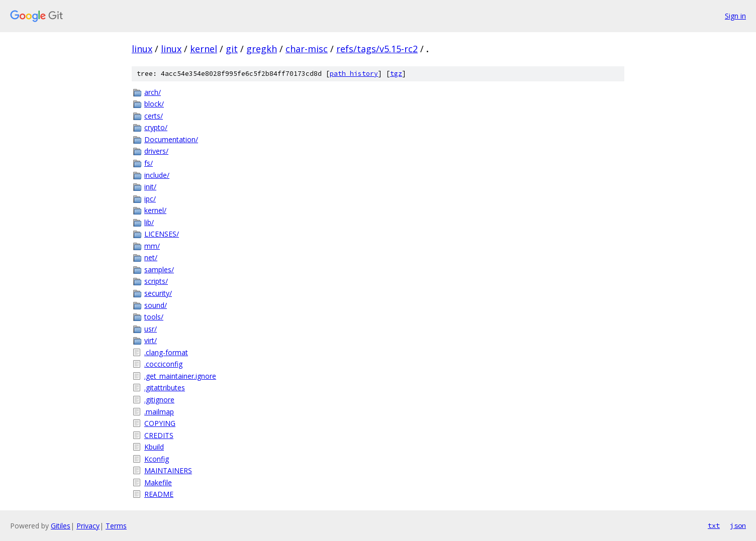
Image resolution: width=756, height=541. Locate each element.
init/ (150, 187)
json (738, 525)
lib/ (149, 222)
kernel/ (155, 210)
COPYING (160, 423)
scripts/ (156, 281)
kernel (204, 49)
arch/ (153, 92)
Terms (116, 526)
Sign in (735, 16)
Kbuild (154, 447)
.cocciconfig (163, 364)
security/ (158, 293)
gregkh (262, 49)
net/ (151, 257)
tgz (396, 74)
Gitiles (61, 526)
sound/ (156, 305)
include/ (157, 175)
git (232, 49)
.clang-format (166, 352)
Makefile (158, 482)
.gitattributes (165, 388)
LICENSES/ (162, 234)
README (159, 494)
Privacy (88, 526)
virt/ (151, 340)
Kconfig (157, 459)
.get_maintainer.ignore (180, 376)
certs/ (154, 116)
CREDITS (159, 435)
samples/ (159, 269)
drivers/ (156, 151)
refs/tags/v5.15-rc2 (377, 49)
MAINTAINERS (168, 470)
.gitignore (159, 400)
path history (354, 74)
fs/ (149, 163)
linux (142, 49)
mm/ (152, 246)
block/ (154, 104)
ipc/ (150, 199)
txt (714, 525)
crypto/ (156, 127)
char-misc (307, 49)
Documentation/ (171, 139)
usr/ (151, 329)
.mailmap (159, 412)
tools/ (154, 317)
